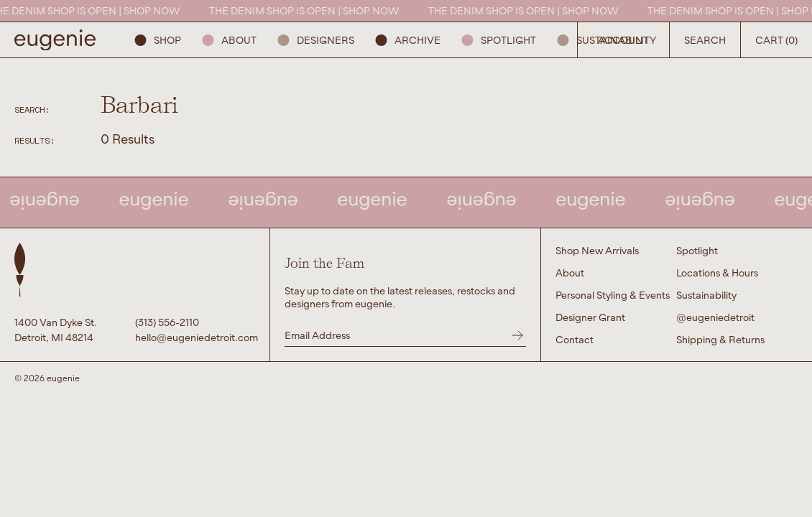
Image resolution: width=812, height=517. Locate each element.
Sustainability (607, 40)
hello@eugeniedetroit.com (195, 337)
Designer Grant (590, 317)
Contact (575, 339)
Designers (316, 40)
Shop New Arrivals (597, 250)
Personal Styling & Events (613, 295)
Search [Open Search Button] (705, 40)
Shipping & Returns (720, 339)
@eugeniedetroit (715, 317)
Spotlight (499, 40)
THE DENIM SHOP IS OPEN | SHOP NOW (309, 10)
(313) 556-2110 (167, 322)
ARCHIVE (408, 40)
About (230, 40)
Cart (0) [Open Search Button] (776, 40)
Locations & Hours (717, 273)
